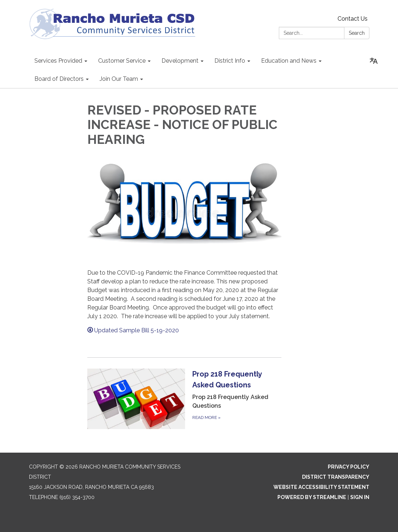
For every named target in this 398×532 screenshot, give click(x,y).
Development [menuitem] (180, 61)
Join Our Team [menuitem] (119, 79)
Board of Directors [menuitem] (59, 79)
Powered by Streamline (312, 497)
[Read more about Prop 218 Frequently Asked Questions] (184, 399)
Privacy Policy (349, 467)
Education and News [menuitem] (289, 61)
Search (357, 33)
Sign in (360, 497)
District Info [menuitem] (230, 61)
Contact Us (353, 19)
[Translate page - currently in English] (374, 61)
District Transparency (336, 477)
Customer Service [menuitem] (122, 61)
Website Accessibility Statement (321, 487)
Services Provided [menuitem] (58, 61)
